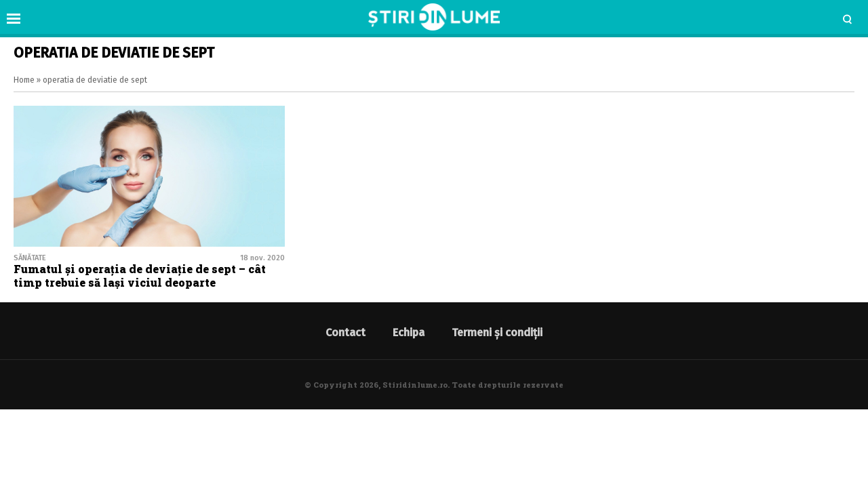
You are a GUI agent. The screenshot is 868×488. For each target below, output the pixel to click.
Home (24, 80)
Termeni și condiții (497, 332)
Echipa (409, 332)
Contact (346, 332)
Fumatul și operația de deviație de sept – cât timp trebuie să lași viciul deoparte (140, 275)
